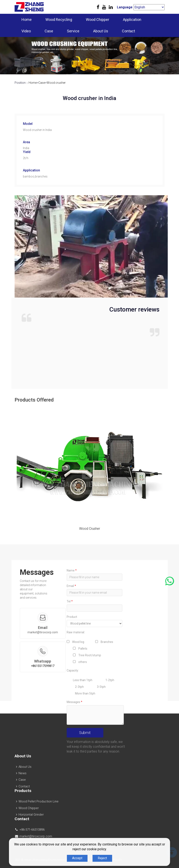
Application (132, 20)
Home (27, 20)
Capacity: (73, 670)
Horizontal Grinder (31, 815)
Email (71, 586)
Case (49, 31)
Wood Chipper (98, 20)
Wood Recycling (59, 20)
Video (26, 31)
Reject (102, 858)
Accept (77, 858)
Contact (128, 31)
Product (72, 617)
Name (72, 570)
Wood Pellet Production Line (39, 801)
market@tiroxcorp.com (43, 632)
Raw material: (76, 632)
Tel (70, 601)
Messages (74, 702)
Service (73, 31)
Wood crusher (56, 83)
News (23, 773)
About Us (101, 31)
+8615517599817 (43, 666)
